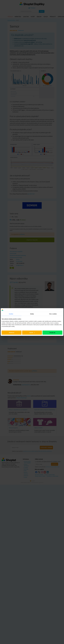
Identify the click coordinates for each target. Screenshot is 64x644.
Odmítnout (12, 333)
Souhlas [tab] (11, 314)
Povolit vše (52, 333)
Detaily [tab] (32, 314)
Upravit (32, 333)
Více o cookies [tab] (53, 314)
